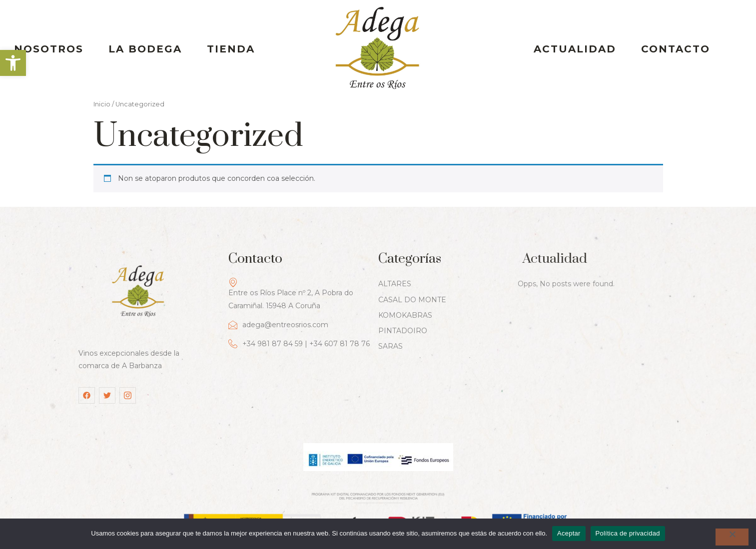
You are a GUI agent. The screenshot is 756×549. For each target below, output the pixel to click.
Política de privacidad (628, 533)
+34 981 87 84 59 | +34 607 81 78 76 (299, 320)
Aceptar (569, 533)
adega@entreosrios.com (278, 301)
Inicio (102, 75)
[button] (13, 63)
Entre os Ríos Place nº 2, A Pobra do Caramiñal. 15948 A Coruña (291, 270)
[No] (732, 537)
